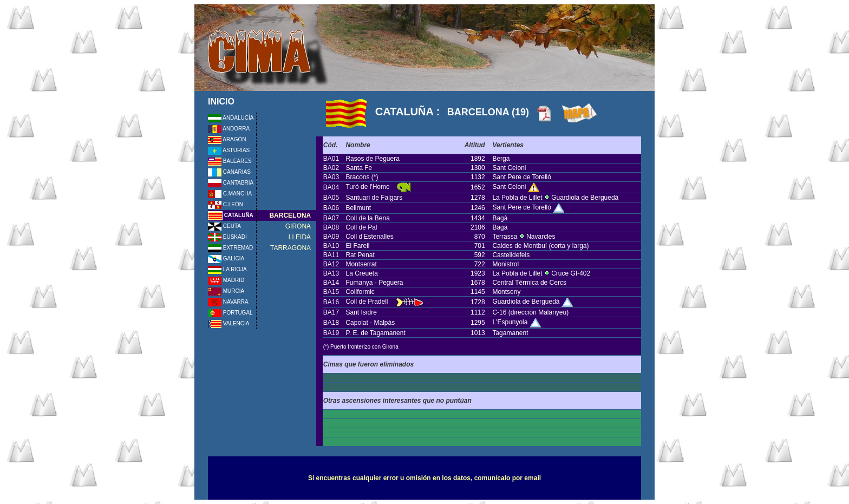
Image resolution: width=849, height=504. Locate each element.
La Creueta (361, 273)
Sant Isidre (361, 312)
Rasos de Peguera (372, 159)
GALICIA (226, 258)
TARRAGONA (290, 248)
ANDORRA (229, 129)
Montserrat (361, 264)
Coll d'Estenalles (369, 237)
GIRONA (298, 226)
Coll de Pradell (367, 302)
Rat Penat (360, 255)
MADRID (226, 280)
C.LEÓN (226, 204)
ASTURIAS (229, 150)
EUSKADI (227, 237)
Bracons (357, 177)
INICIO (221, 102)
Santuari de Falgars (374, 198)
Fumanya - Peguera (374, 283)
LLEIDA (300, 237)
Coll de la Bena (367, 218)
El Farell (357, 246)
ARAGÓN (227, 139)
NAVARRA (228, 302)
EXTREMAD (230, 248)
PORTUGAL (230, 313)
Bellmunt (358, 208)
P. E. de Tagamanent (375, 333)
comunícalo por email (508, 478)
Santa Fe (359, 168)
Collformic (360, 292)
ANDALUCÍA (231, 118)
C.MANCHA (230, 194)
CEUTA (224, 226)
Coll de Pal (361, 227)
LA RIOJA (227, 269)
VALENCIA (229, 323)
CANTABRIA (231, 183)
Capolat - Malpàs (370, 323)
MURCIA (226, 291)
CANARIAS (229, 172)
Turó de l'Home (368, 187)
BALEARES (230, 161)
